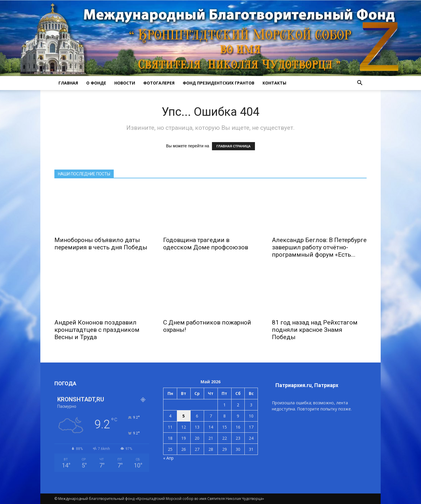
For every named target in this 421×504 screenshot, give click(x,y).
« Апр (168, 458)
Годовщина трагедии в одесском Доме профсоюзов (206, 244)
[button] (360, 83)
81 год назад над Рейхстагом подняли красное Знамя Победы (315, 330)
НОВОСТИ (125, 83)
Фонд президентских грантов (219, 83)
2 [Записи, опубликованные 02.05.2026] (238, 405)
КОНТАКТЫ (274, 83)
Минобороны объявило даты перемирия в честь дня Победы (101, 244)
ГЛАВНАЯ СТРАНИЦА (233, 146)
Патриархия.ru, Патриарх (307, 385)
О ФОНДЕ (96, 83)
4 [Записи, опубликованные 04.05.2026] (170, 416)
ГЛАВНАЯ (68, 83)
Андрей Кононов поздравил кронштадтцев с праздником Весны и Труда (97, 330)
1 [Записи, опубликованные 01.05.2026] (225, 405)
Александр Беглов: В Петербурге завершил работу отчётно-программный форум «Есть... (319, 247)
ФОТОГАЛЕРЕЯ (159, 83)
